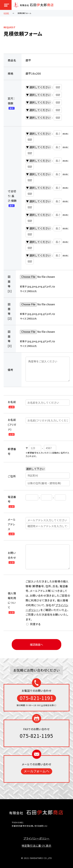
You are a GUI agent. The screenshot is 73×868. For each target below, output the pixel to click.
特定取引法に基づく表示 (36, 846)
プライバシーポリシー (36, 838)
